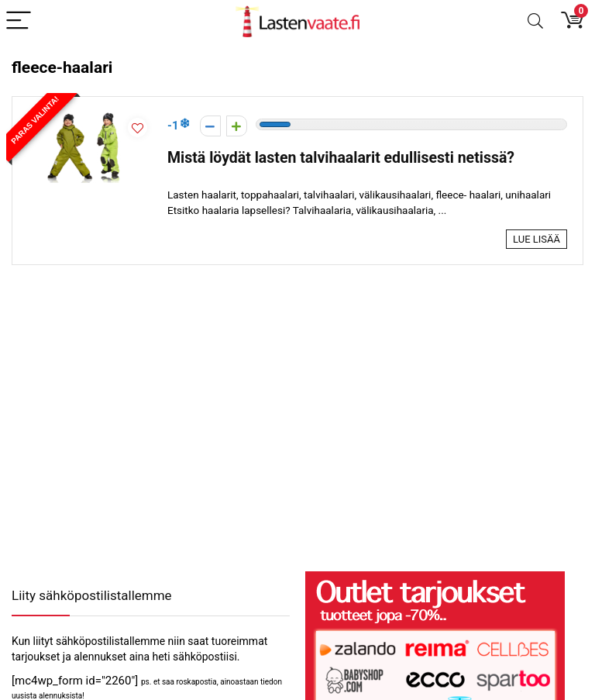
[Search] (535, 21)
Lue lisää (537, 239)
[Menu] (19, 21)
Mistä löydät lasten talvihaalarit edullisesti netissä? (341, 158)
